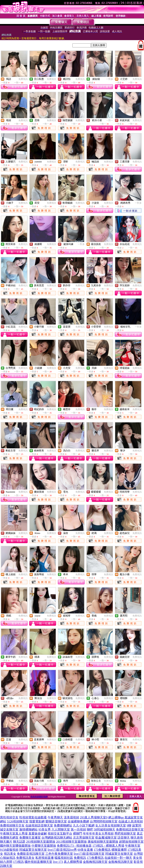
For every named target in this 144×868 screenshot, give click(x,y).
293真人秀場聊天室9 (94, 817)
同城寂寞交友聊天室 (33, 850)
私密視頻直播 (45, 858)
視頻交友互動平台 (60, 834)
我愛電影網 (37, 821)
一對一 (110, 120)
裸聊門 (78, 834)
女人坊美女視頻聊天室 (111, 825)
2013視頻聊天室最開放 (71, 842)
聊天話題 (19, 842)
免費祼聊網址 (63, 825)
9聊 (129, 825)
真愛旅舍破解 (38, 834)
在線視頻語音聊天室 (39, 825)
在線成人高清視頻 (131, 821)
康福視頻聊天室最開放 (103, 842)
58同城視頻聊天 (104, 830)
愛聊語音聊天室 (56, 821)
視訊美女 (10, 854)
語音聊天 (124, 838)
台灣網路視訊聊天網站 (57, 838)
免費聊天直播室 (30, 838)
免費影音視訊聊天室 (31, 854)
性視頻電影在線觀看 (33, 817)
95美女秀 (45, 830)
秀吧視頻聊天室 (125, 834)
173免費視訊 (102, 850)
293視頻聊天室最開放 (41, 842)
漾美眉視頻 (71, 817)
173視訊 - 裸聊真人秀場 (108, 846)
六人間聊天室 (61, 830)
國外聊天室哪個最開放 (15, 846)
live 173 (58, 862)
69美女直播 (85, 850)
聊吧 (90, 830)
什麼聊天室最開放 (44, 846)
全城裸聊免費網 (78, 821)
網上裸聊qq (116, 817)
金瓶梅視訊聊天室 (95, 862)
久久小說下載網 (84, 825)
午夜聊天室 (133, 846)
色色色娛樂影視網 (39, 797)
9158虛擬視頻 (9, 850)
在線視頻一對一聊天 (118, 858)
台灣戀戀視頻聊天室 (104, 821)
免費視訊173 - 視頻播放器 (74, 846)
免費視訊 (23, 79)
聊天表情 (137, 838)
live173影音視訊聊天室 (89, 854)
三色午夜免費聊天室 (59, 854)
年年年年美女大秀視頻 (98, 834)
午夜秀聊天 (55, 817)
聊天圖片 (6, 842)
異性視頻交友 (9, 817)
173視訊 (18, 862)
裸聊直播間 (119, 850)
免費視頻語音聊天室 (130, 830)
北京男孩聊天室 (84, 838)
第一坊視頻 (78, 830)
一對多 (110, 79)
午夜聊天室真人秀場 (14, 834)
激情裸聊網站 (28, 830)
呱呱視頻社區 (64, 858)
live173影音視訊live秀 (62, 850)
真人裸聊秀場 (73, 862)
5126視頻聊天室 (18, 821)
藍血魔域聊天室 (106, 838)
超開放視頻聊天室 (131, 842)
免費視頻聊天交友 (12, 825)
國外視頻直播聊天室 (38, 862)
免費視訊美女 (25, 858)
